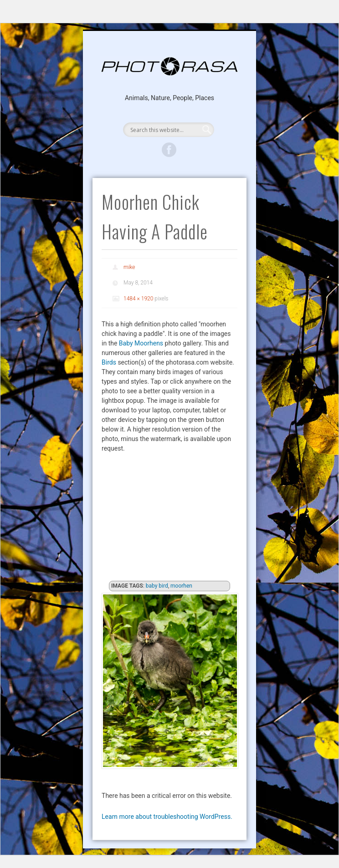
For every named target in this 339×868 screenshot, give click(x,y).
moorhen (181, 586)
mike (129, 267)
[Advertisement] (169, 519)
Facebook (169, 150)
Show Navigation (169, 111)
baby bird (157, 586)
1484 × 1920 (138, 299)
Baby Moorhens (141, 343)
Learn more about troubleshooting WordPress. (167, 817)
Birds (109, 362)
